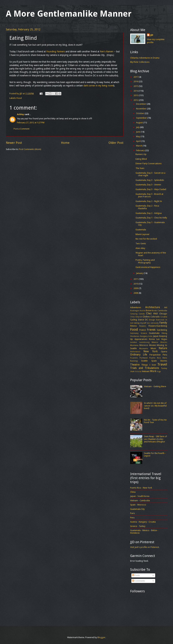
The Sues (140, 168)
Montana (134, 345)
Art (166, 307)
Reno (165, 358)
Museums (144, 348)
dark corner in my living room (98, 86)
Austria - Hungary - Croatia (143, 522)
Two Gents (141, 243)
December (141, 104)
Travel (162, 364)
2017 (136, 77)
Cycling (134, 320)
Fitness (133, 326)
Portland (144, 358)
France (143, 330)
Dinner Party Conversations (149, 163)
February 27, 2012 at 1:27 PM (31, 123)
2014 (136, 91)
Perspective (155, 355)
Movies (153, 345)
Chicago (163, 314)
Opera (164, 352)
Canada (142, 314)
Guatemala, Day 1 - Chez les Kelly (151, 218)
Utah (132, 371)
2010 (136, 284)
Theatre (135, 365)
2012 (136, 100)
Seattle (144, 361)
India (150, 336)
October (140, 113)
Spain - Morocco (138, 505)
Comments (138, 581)
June (138, 132)
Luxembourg (144, 342)
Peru (165, 355)
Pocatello (134, 358)
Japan (156, 336)
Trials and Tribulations (145, 368)
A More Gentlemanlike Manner (69, 14)
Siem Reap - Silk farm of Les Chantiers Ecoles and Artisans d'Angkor (155, 439)
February (141, 150)
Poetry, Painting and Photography (145, 261)
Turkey (164, 368)
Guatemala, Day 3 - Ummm (148, 185)
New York (150, 351)
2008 (136, 293)
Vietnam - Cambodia (140, 500)
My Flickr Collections (140, 62)
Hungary (144, 336)
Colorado (155, 317)
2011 (136, 279)
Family (163, 323)
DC (147, 320)
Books (154, 311)
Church (139, 317)
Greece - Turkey (138, 526)
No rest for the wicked (146, 239)
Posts (136, 575)
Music (153, 348)
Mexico (155, 342)
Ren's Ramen (107, 51)
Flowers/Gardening (158, 326)
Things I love (149, 365)
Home (65, 143)
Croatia (164, 317)
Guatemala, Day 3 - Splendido (150, 180)
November (141, 109)
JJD (152, 35)
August (140, 123)
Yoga (159, 371)
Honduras (135, 336)
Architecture (153, 307)
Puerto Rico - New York (141, 488)
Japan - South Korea (140, 496)
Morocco (144, 345)
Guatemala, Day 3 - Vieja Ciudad (151, 189)
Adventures (136, 307)
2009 (136, 288)
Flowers (143, 326)
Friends (151, 330)
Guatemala (141, 230)
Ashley (20, 114)
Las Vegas (162, 339)
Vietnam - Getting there (155, 386)
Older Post (116, 143)
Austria (143, 311)
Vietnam (146, 371)
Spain (154, 361)
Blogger (101, 637)
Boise (148, 310)
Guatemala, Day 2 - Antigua (149, 213)
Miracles (164, 342)
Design (152, 320)
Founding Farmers (56, 51)
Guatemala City (137, 509)
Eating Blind (141, 159)
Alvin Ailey (140, 248)
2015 (136, 86)
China (132, 317)
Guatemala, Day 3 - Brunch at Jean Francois (149, 195)
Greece (144, 333)
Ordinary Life (139, 355)
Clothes (146, 317)
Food (19, 98)
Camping (134, 314)
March (139, 146)
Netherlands (135, 352)
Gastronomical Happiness (148, 267)
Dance (141, 320)
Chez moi (152, 314)
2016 (136, 81)
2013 (136, 95)
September (142, 118)
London (134, 342)
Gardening (162, 330)
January (140, 273)
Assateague (135, 311)
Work (153, 371)
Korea (152, 339)
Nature (163, 348)
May (138, 136)
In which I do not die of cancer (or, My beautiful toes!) (155, 406)
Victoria (138, 371)
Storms (164, 361)
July (138, 127)
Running (134, 361)
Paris (133, 513)
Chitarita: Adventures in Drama (145, 58)
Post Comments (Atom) (30, 149)
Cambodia (162, 311)
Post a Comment (21, 129)
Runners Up (141, 154)
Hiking (164, 333)
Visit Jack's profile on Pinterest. (145, 547)
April (139, 141)
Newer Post (14, 143)
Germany (134, 333)
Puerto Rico (155, 358)
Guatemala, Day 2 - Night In (149, 201)
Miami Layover (143, 234)
